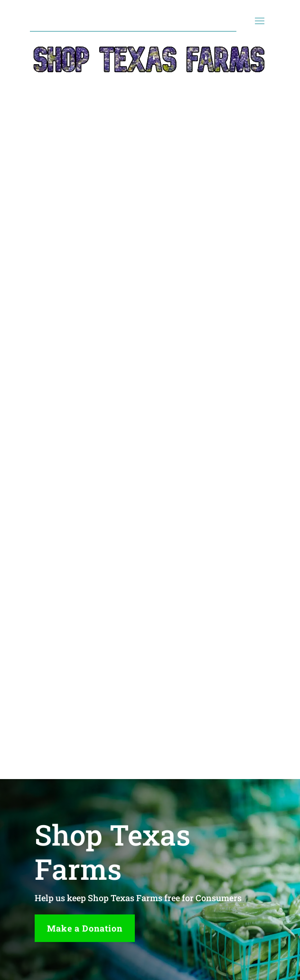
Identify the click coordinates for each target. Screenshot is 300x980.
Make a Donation (85, 928)
